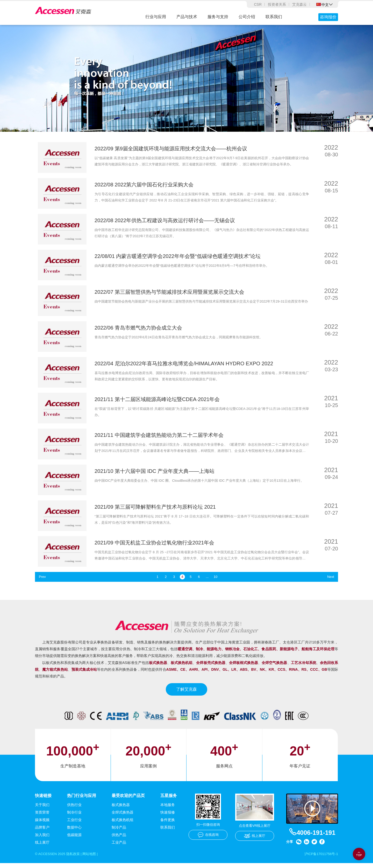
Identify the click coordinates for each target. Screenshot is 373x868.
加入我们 (42, 839)
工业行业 (74, 824)
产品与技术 (187, 17)
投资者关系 (277, 4)
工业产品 (119, 847)
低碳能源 (74, 839)
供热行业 (74, 809)
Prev (43, 581)
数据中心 (74, 832)
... (207, 581)
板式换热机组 (123, 824)
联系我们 (274, 17)
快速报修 (168, 817)
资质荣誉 (42, 817)
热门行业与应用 (82, 800)
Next (330, 581)
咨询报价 (328, 17)
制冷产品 (119, 832)
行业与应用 (156, 17)
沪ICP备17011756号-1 (320, 859)
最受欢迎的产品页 (128, 800)
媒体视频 (42, 824)
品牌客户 (42, 832)
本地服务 (168, 809)
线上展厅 (42, 847)
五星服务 (169, 800)
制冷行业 (74, 817)
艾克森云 (299, 4)
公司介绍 (247, 17)
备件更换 (168, 824)
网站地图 (93, 859)
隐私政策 (76, 859)
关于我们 (42, 809)
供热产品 (119, 839)
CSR (258, 4)
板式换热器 (121, 809)
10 (216, 581)
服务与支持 (218, 17)
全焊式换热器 (123, 817)
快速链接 (43, 800)
